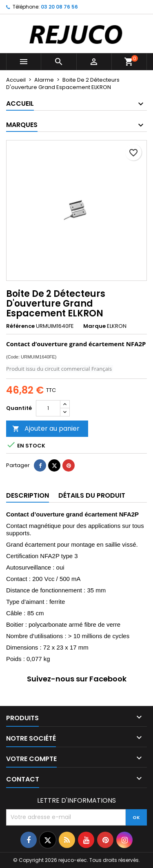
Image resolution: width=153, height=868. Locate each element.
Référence (20, 326)
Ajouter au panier (46, 428)
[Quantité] (48, 408)
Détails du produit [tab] (92, 495)
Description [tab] (28, 495)
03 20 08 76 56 (59, 7)
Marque (94, 326)
